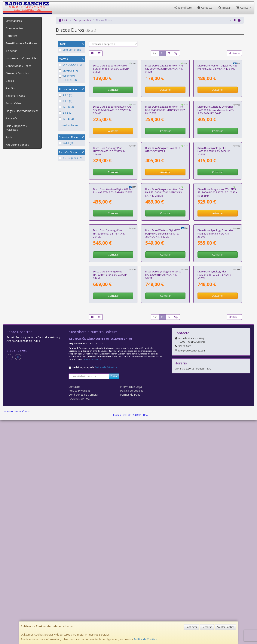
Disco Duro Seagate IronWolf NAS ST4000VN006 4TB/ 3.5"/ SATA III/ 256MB (112, 185)
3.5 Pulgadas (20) (71, 158)
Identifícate (183, 8)
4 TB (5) (66, 95)
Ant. (155, 53)
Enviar (114, 600)
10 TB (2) (66, 119)
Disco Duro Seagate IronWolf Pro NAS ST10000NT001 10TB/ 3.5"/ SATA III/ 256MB (164, 342)
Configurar (191, 627)
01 (162, 53)
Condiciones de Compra (83, 619)
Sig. (176, 53)
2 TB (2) (66, 113)
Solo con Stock (70, 50)
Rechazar (207, 627)
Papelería (11, 118)
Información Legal (131, 611)
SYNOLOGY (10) (70, 65)
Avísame (165, 127)
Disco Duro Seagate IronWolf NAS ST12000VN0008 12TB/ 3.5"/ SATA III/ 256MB (217, 342)
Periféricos (12, 88)
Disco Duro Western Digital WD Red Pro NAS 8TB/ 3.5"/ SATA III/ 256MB (113, 340)
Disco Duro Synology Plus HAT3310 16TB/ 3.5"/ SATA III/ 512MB (214, 499)
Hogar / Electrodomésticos (22, 111)
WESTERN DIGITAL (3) (68, 78)
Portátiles (12, 36)
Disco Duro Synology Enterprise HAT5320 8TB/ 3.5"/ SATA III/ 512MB (163, 499)
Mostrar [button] (234, 53)
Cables (10, 81)
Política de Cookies (145, 639)
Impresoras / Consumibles (22, 58)
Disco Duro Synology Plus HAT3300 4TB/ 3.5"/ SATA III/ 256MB (109, 263)
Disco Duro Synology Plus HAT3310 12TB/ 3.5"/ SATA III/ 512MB (110, 499)
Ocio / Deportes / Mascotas (16, 128)
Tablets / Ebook (15, 96)
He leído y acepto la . (96, 591)
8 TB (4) (66, 101)
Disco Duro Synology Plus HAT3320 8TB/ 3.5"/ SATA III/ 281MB (109, 420)
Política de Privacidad (93, 583)
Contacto (205, 8)
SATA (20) (67, 143)
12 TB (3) (66, 107)
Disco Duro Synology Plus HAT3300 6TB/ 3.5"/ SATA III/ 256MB (214, 263)
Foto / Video (13, 103)
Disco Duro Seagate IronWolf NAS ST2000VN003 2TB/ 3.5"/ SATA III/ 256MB (164, 106)
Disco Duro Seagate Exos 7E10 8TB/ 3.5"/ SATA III (163, 261)
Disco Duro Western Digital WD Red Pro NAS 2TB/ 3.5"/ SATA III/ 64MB (217, 104)
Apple (9, 137)
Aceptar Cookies (225, 627)
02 (169, 53)
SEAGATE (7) (68, 71)
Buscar (224, 8)
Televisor (11, 51)
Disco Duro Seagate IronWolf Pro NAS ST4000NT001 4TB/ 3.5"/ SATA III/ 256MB (165, 185)
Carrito (244, 8)
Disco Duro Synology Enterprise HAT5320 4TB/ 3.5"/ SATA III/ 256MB (216, 420)
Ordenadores (14, 21)
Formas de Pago (130, 619)
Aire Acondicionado (18, 145)
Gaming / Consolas (17, 73)
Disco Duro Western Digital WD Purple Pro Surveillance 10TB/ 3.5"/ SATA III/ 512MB (163, 420)
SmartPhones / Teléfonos (21, 43)
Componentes (14, 28)
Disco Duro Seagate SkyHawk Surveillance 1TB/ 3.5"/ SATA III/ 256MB (111, 106)
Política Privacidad (80, 615)
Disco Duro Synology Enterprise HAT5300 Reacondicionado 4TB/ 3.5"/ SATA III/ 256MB (216, 185)
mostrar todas (69, 125)
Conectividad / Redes (19, 66)
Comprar (113, 127)
